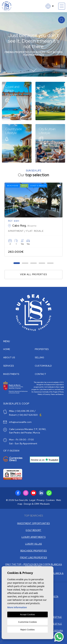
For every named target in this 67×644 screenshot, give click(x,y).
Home (7, 349)
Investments (11, 374)
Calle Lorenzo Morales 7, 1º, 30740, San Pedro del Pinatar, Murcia (28, 431)
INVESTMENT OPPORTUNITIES (33, 523)
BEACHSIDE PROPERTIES (34, 551)
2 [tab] (25, 263)
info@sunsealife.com (20, 422)
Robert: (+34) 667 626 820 (25, 415)
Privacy (41, 500)
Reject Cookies (28, 630)
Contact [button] (40, 374)
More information (17, 607)
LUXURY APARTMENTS (33, 537)
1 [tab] (17, 263)
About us (9, 357)
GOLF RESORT (33, 530)
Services (9, 366)
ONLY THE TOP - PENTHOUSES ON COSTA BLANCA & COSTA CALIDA (34, 565)
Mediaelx (45, 504)
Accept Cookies (28, 614)
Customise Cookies (27, 622)
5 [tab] (50, 263)
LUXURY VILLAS (34, 544)
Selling (39, 357)
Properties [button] (42, 349)
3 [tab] (34, 263)
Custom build (43, 366)
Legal (32, 500)
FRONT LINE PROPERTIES (33, 558)
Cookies (50, 500)
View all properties (34, 274)
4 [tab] (42, 263)
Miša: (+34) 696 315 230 (22, 411)
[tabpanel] (33, 219)
